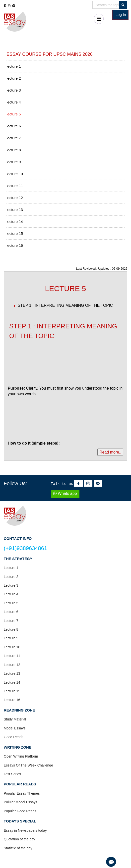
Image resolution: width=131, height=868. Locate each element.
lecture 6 (14, 126)
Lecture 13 (12, 673)
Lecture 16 (12, 700)
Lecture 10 (12, 647)
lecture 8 (14, 150)
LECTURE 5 (65, 288)
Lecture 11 (12, 656)
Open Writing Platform (21, 756)
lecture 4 (14, 102)
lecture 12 (15, 198)
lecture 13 (15, 210)
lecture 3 (14, 90)
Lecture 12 (12, 665)
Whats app (65, 493)
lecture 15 (15, 233)
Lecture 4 (11, 594)
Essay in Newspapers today (25, 830)
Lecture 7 (11, 621)
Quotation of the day (19, 839)
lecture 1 (14, 66)
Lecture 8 (11, 629)
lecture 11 (15, 186)
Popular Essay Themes (22, 793)
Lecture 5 (11, 603)
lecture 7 (14, 138)
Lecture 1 (11, 568)
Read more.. (110, 452)
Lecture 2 (11, 577)
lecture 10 (15, 174)
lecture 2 (14, 78)
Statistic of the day (18, 848)
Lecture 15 (12, 691)
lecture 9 (14, 162)
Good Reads (14, 737)
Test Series (12, 774)
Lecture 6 (11, 612)
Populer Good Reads (20, 811)
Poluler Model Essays (21, 802)
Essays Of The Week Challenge (28, 765)
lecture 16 (15, 245)
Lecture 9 (11, 638)
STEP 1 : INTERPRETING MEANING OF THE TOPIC (65, 305)
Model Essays (15, 728)
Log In (121, 15)
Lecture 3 (11, 585)
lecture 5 (14, 114)
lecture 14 (15, 222)
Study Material (15, 719)
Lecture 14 (12, 682)
